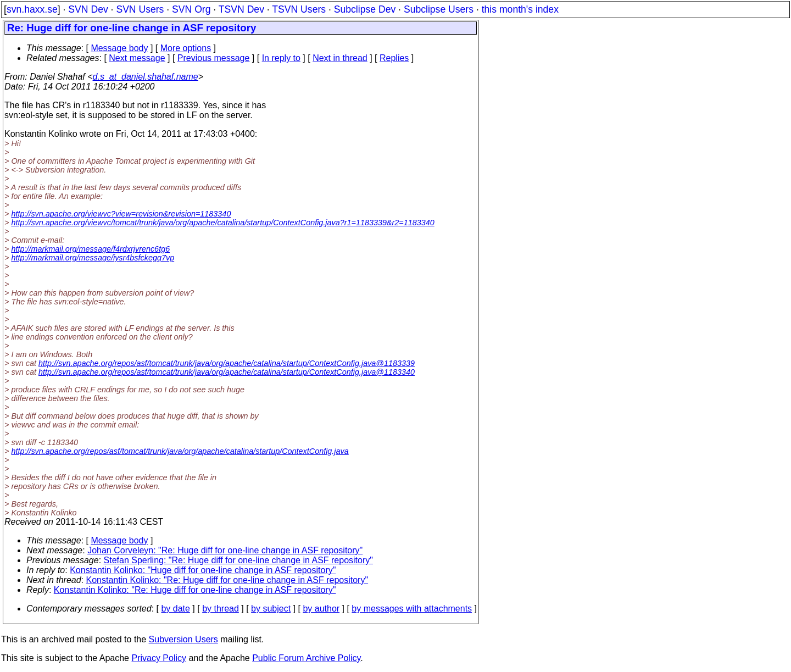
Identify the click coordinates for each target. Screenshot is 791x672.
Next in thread (340, 58)
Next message (137, 58)
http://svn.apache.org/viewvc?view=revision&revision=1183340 (121, 214)
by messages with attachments (412, 609)
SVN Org (191, 9)
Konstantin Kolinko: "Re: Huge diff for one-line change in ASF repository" (227, 580)
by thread (221, 609)
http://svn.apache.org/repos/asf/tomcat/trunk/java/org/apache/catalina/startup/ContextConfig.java (180, 451)
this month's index (520, 9)
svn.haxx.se (32, 9)
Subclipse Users (439, 9)
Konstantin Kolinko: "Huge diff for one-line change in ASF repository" (203, 570)
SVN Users (140, 9)
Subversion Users (183, 639)
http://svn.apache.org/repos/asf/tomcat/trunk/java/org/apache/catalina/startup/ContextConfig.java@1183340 (227, 372)
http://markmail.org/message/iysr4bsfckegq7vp (93, 258)
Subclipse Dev (365, 9)
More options (186, 48)
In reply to (281, 58)
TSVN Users (299, 9)
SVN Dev (88, 9)
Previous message (214, 58)
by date (175, 609)
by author (321, 609)
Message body (119, 48)
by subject (271, 609)
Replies (394, 58)
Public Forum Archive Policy (306, 658)
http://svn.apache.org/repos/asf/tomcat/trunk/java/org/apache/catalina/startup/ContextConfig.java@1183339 (227, 363)
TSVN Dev (241, 9)
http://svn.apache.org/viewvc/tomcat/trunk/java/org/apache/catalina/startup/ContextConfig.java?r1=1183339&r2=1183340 (222, 223)
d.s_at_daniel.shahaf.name (146, 77)
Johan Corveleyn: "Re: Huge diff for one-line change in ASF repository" (225, 550)
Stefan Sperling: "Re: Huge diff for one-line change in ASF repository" (238, 560)
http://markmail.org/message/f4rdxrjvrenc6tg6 (90, 249)
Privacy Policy (159, 658)
